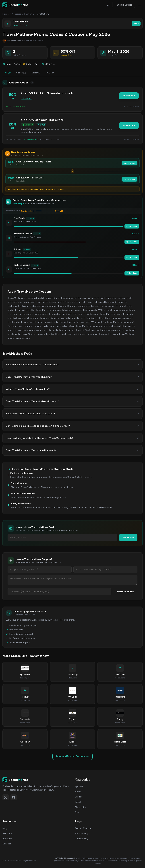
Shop (136, 24)
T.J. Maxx (18, 249)
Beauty (78, 797)
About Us (7, 839)
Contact (7, 844)
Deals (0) (36, 73)
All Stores (16, 14)
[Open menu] (139, 5)
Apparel (79, 786)
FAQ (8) (50, 73)
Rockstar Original (22, 265)
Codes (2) (21, 73)
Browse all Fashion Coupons (72, 756)
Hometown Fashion (23, 234)
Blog (5, 828)
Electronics (81, 807)
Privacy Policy (82, 833)
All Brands (7, 833)
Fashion (28, 14)
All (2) (8, 73)
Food (78, 812)
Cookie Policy (82, 839)
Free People (19, 218)
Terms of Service (83, 828)
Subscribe (128, 537)
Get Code (130, 163)
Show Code (129, 96)
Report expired (132, 107)
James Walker (17, 41)
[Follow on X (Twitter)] (6, 797)
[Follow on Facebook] (14, 797)
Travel (78, 802)
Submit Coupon (124, 5)
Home (5, 14)
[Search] (108, 5)
